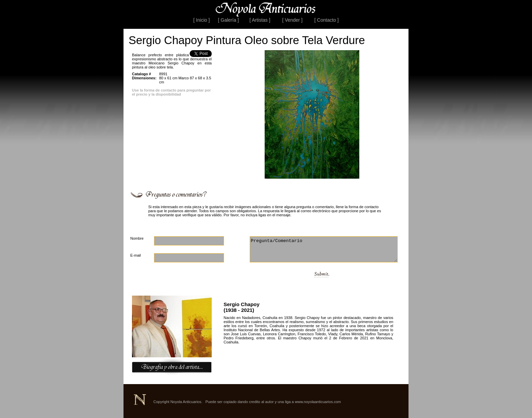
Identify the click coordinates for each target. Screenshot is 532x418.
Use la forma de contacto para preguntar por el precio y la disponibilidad (171, 92)
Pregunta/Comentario (324, 249)
